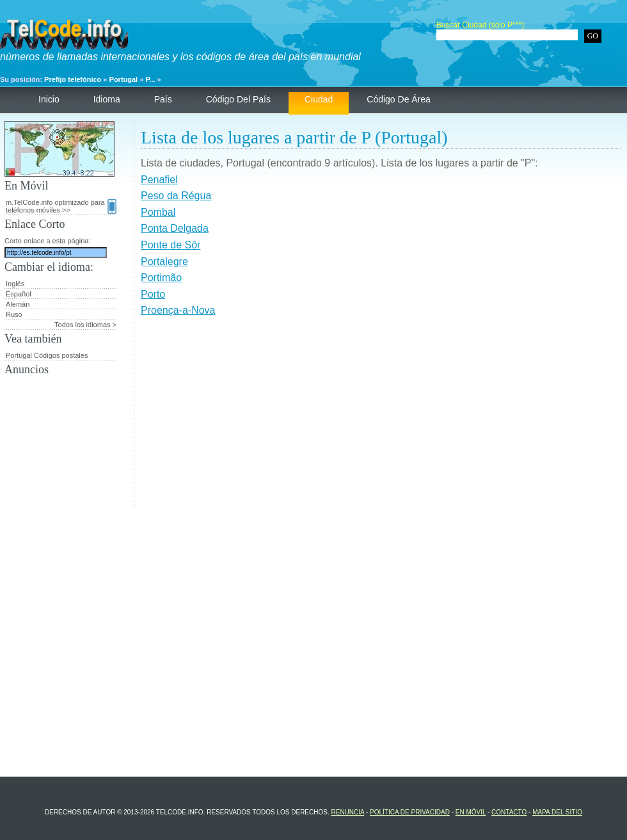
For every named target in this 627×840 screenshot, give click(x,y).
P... (150, 79)
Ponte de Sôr (171, 245)
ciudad (319, 99)
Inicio (49, 99)
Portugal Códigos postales (47, 355)
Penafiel (159, 180)
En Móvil (471, 812)
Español (19, 294)
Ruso (14, 314)
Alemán (18, 304)
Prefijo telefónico (73, 79)
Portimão (161, 278)
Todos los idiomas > (85, 325)
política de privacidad (410, 812)
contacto (509, 812)
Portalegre (164, 262)
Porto (153, 294)
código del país (238, 99)
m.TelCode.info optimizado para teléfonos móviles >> (61, 206)
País (163, 99)
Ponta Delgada (175, 228)
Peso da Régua (176, 196)
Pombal (158, 212)
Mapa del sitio (557, 812)
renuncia (347, 812)
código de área (399, 99)
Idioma (107, 99)
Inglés (15, 284)
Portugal (124, 79)
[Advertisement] (381, 419)
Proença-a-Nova (178, 310)
